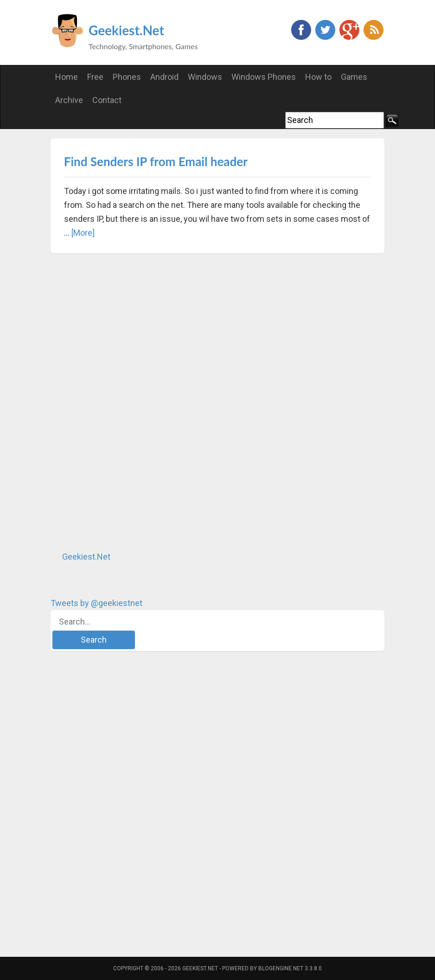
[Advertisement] (120, 402)
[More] (83, 233)
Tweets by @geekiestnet (96, 603)
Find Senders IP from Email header (156, 161)
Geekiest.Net (126, 30)
